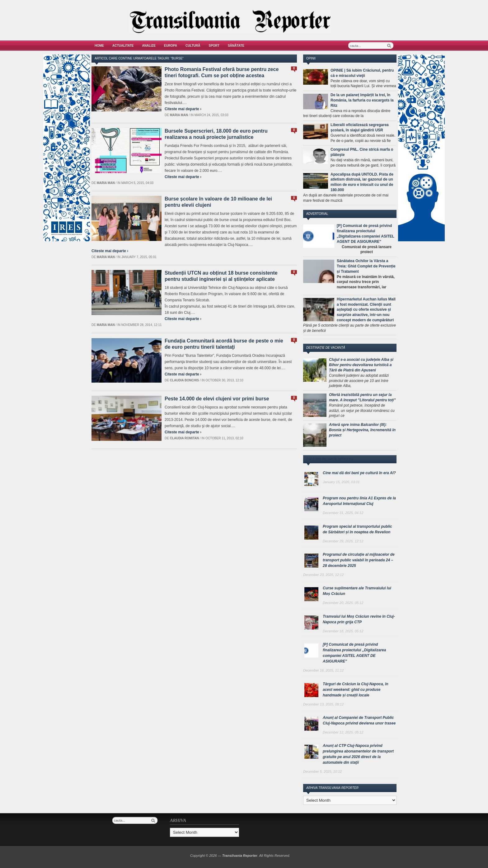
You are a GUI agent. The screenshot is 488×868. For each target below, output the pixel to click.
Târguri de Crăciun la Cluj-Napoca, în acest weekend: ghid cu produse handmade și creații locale (356, 690)
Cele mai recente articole (330, 459)
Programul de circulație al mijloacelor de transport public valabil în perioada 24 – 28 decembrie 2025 (359, 560)
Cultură (193, 46)
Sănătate (236, 46)
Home (99, 46)
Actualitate (123, 46)
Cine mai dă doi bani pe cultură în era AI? (359, 473)
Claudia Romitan (184, 438)
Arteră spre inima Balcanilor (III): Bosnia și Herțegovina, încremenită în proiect (362, 430)
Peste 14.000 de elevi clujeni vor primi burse (217, 399)
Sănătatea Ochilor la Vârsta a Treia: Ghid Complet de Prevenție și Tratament (366, 266)
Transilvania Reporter (240, 856)
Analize (149, 46)
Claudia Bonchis (185, 380)
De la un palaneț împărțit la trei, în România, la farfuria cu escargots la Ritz (362, 100)
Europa (171, 46)
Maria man (179, 115)
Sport (214, 46)
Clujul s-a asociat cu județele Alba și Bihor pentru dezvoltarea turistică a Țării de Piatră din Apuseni (361, 365)
